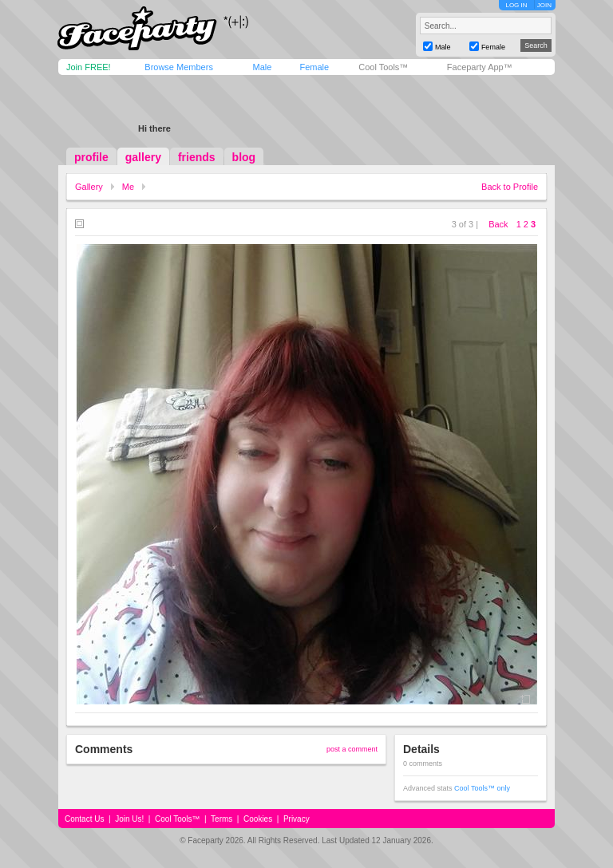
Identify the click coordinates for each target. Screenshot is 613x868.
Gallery (89, 187)
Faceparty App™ (480, 67)
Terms (221, 819)
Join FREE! (89, 67)
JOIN (544, 5)
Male (262, 67)
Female (314, 67)
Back (498, 224)
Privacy (297, 819)
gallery (143, 157)
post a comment (352, 749)
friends (197, 157)
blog (244, 157)
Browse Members (179, 67)
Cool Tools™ (383, 67)
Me (128, 187)
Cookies (258, 819)
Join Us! (129, 819)
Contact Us (84, 819)
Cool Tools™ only (482, 788)
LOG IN (516, 5)
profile (91, 157)
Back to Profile (510, 187)
